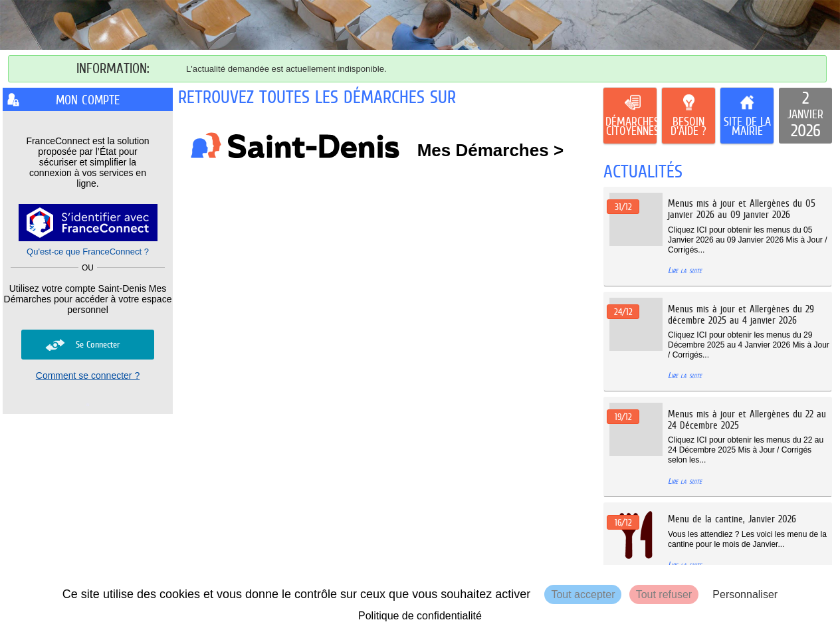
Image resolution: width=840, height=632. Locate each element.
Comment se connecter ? (88, 375)
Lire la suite (685, 270)
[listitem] (805, 116)
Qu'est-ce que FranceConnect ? (88, 252)
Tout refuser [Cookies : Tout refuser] (664, 594)
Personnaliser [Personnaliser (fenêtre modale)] (745, 594)
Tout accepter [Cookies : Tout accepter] (583, 594)
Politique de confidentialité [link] (420, 616)
